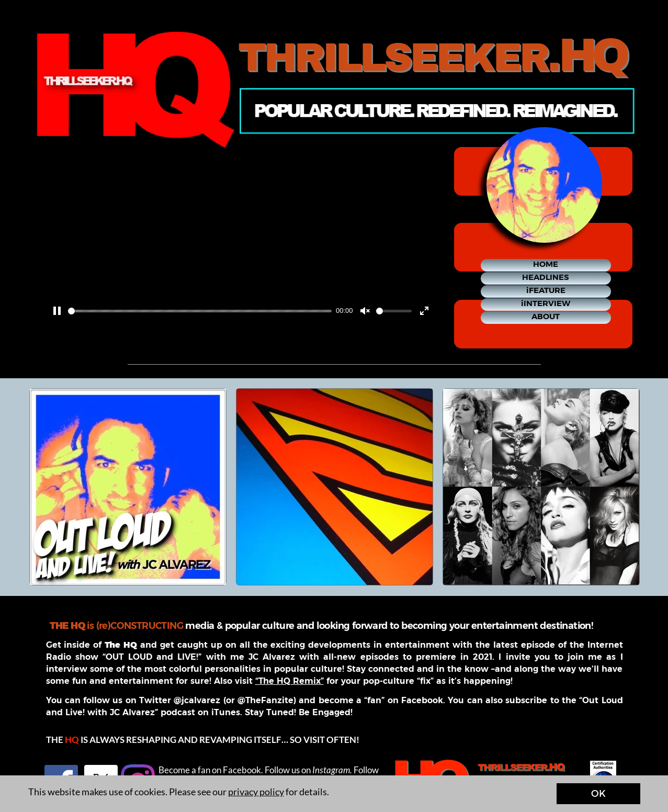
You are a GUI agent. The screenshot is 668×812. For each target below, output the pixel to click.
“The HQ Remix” (290, 681)
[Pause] (57, 311)
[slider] (200, 311)
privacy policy (256, 792)
